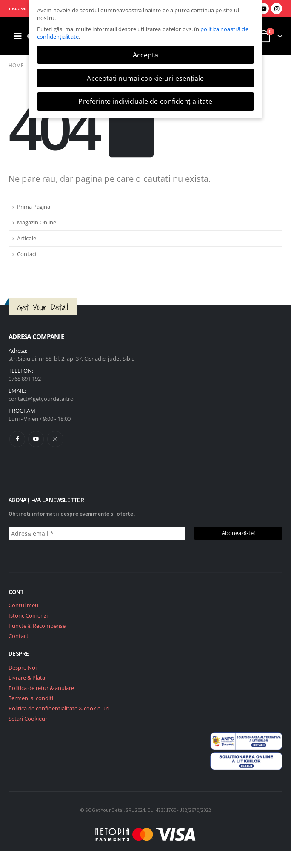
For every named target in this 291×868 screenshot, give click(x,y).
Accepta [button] (146, 55)
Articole (27, 238)
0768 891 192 (25, 379)
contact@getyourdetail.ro (41, 399)
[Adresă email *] (97, 533)
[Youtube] (263, 9)
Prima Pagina (34, 207)
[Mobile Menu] (18, 36)
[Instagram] (277, 9)
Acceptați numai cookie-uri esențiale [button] (145, 78)
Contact (27, 254)
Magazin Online (37, 223)
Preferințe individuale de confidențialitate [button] (145, 101)
